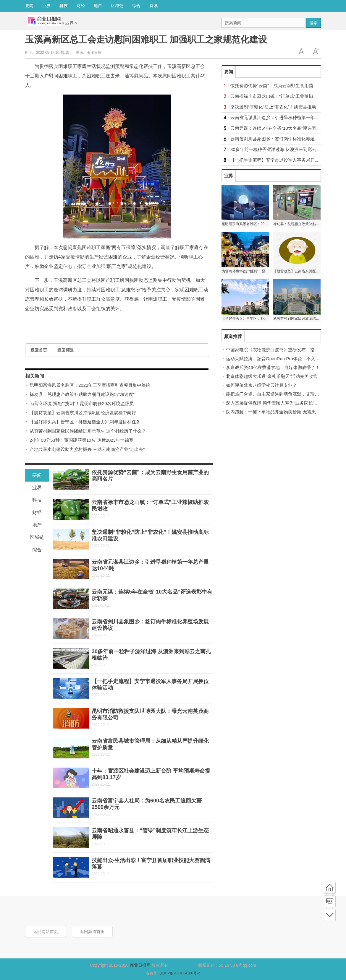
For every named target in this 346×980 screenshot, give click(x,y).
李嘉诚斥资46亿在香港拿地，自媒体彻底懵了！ (273, 367)
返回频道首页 (92, 932)
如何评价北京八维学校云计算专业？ (261, 385)
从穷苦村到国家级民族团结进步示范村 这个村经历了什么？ (88, 431)
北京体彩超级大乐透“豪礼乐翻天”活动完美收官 (272, 376)
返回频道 (66, 350)
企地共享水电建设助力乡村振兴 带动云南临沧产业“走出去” (87, 449)
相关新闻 (35, 376)
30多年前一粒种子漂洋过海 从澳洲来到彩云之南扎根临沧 (287, 149)
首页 (330, 888)
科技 (64, 6)
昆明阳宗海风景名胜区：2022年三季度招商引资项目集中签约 (90, 385)
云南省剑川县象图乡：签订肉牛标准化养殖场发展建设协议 (288, 139)
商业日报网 (140, 965)
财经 (81, 6)
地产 (98, 6)
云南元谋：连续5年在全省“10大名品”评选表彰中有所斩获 (287, 128)
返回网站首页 (46, 932)
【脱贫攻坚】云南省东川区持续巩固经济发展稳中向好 (83, 413)
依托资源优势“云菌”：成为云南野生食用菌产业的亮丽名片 (287, 86)
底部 (330, 915)
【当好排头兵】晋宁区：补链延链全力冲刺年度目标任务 (85, 422)
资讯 (153, 6)
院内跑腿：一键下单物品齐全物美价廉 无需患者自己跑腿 (282, 412)
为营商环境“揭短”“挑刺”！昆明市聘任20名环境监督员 (82, 403)
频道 (330, 901)
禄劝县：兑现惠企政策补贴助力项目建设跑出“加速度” (82, 394)
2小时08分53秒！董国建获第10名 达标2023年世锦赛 (81, 440)
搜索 (313, 23)
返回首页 (39, 350)
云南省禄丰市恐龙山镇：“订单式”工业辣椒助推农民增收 (285, 96)
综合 (136, 6)
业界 (46, 6)
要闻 (29, 6)
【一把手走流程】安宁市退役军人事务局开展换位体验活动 (288, 160)
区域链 (117, 6)
